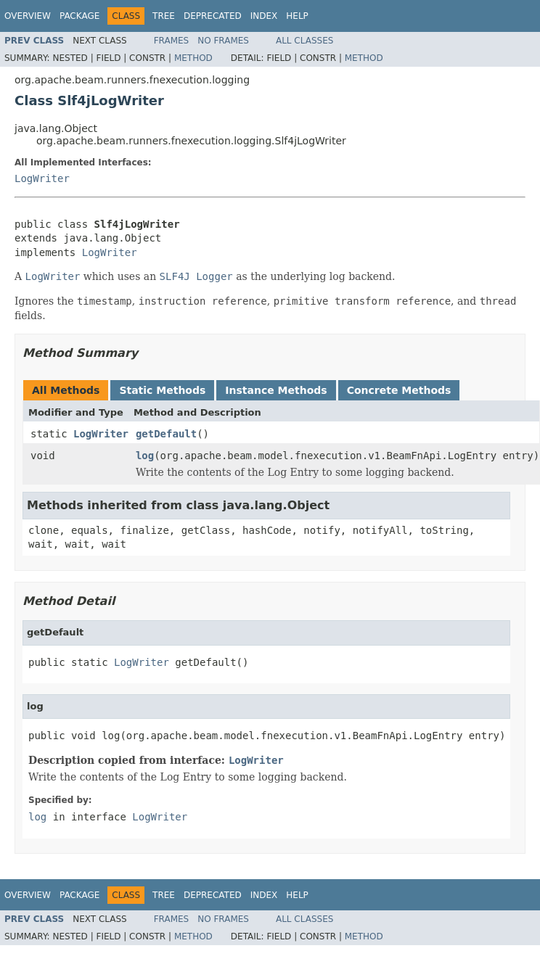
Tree (164, 16)
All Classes (304, 41)
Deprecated (213, 16)
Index (264, 16)
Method (193, 58)
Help (297, 16)
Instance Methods (276, 390)
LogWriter (42, 178)
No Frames (223, 41)
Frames (172, 41)
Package (79, 16)
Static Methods (162, 390)
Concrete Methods (399, 390)
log (145, 456)
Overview (28, 16)
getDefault (166, 434)
